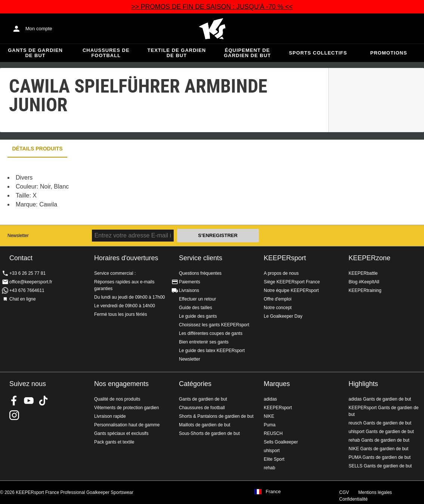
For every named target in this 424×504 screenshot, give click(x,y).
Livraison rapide (110, 416)
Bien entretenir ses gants (204, 342)
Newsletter (18, 236)
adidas (270, 399)
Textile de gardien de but (177, 53)
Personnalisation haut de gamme (127, 425)
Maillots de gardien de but (205, 425)
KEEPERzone (369, 258)
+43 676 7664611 (27, 290)
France (273, 492)
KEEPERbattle (363, 273)
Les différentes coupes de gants (211, 333)
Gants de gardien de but (35, 53)
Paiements (190, 282)
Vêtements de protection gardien (126, 408)
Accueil (212, 29)
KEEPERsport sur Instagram (14, 415)
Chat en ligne (23, 299)
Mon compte (39, 29)
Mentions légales (375, 492)
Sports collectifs (318, 53)
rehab (270, 468)
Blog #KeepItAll (364, 282)
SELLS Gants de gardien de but (380, 466)
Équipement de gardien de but (247, 53)
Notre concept (278, 308)
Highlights (363, 384)
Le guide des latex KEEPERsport (212, 351)
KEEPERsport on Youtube (29, 401)
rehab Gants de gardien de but (379, 440)
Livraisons (189, 290)
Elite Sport (274, 459)
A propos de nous (281, 273)
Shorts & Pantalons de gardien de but (216, 416)
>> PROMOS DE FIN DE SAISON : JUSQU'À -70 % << (212, 7)
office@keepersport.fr (31, 282)
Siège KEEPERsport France (292, 282)
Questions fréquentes (200, 273)
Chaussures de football (106, 53)
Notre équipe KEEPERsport (291, 290)
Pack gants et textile (114, 442)
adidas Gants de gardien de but (380, 399)
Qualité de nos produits (117, 399)
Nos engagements (121, 384)
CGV (344, 492)
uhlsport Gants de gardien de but (381, 432)
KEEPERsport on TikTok (43, 401)
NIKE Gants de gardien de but (378, 449)
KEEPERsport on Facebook (14, 401)
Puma (270, 425)
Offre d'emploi (278, 299)
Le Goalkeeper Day (283, 316)
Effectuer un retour (197, 299)
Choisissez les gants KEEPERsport (214, 325)
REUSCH (273, 433)
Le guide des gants (198, 316)
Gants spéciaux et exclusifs (121, 433)
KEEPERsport (285, 258)
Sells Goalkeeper (281, 442)
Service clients (201, 258)
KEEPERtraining (365, 290)
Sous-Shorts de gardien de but (209, 433)
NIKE (269, 416)
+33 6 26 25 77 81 (27, 273)
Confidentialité (353, 499)
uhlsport (272, 451)
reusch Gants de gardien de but (380, 423)
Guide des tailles (196, 308)
